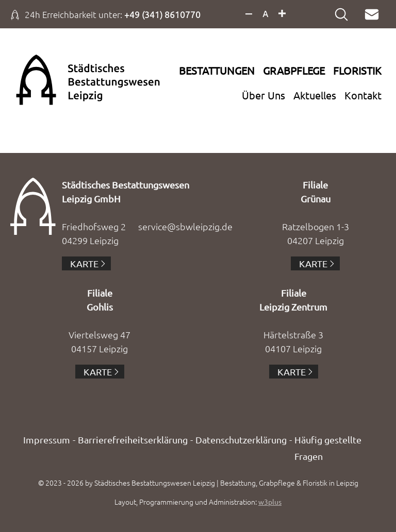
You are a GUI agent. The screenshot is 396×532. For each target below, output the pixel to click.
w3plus (270, 502)
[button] (23, 509)
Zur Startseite (69, 80)
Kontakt (363, 95)
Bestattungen (217, 70)
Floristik (357, 70)
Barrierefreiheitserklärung (133, 440)
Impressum (47, 440)
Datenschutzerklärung (241, 440)
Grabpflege (294, 70)
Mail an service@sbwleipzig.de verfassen (374, 14)
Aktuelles (315, 95)
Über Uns (263, 95)
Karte (84, 263)
